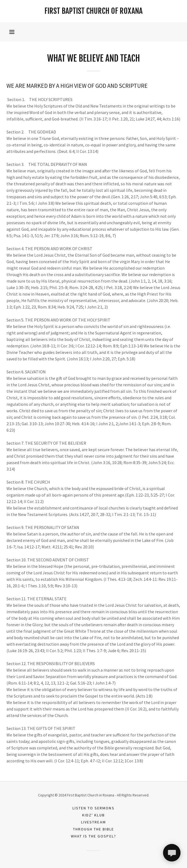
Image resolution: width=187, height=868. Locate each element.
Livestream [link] (93, 822)
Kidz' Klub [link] (93, 815)
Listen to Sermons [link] (93, 808)
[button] (12, 32)
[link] (93, 11)
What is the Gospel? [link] (93, 836)
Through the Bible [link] (93, 829)
